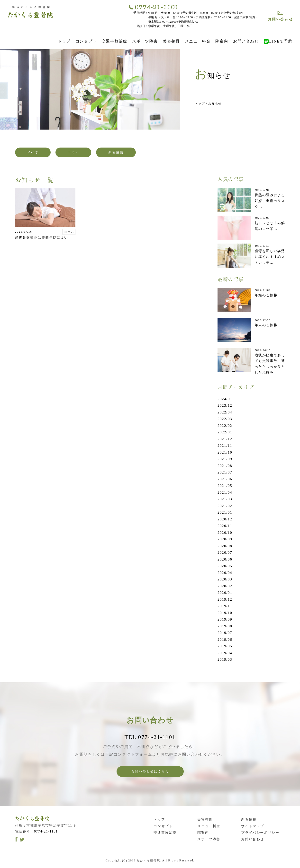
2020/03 (225, 579)
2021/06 (225, 479)
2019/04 (225, 653)
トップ (64, 41)
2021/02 (225, 506)
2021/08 (225, 466)
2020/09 (225, 539)
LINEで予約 (278, 41)
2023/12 (225, 405)
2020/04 (225, 573)
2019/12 (225, 599)
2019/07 (225, 633)
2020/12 (225, 519)
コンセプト (86, 41)
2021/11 (225, 446)
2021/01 (225, 512)
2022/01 (225, 432)
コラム (73, 152)
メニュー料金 (198, 41)
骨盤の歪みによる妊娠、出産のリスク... (270, 201)
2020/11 (225, 526)
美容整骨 (171, 41)
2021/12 (225, 439)
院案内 (222, 41)
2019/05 (225, 646)
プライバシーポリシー (260, 833)
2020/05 (225, 566)
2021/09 (225, 459)
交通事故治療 (115, 41)
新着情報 (116, 152)
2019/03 (225, 659)
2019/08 (225, 626)
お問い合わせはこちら (150, 772)
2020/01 (225, 593)
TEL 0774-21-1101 (150, 737)
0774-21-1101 (46, 831)
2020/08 (225, 546)
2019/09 (225, 619)
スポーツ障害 (145, 41)
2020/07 (225, 552)
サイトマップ (253, 826)
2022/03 (225, 419)
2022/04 (225, 412)
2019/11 (225, 606)
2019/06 (225, 640)
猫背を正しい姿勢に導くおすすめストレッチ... (270, 257)
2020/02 (225, 586)
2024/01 (225, 399)
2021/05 (225, 486)
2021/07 (225, 472)
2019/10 (225, 613)
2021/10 (225, 452)
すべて (33, 152)
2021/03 (225, 499)
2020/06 (225, 559)
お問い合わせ (246, 41)
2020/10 (225, 533)
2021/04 (225, 492)
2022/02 (225, 426)
